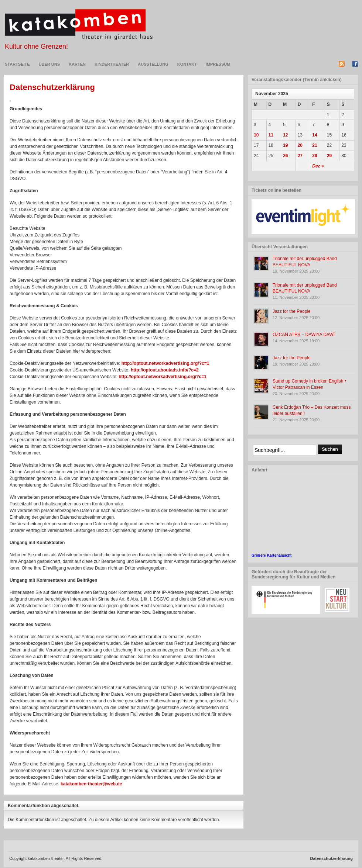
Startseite (17, 64)
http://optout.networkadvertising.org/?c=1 (165, 363)
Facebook (355, 64)
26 (285, 156)
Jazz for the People (292, 311)
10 (256, 135)
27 (300, 156)
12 (285, 135)
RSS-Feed (342, 64)
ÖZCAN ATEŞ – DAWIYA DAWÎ (304, 335)
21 (315, 145)
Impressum (218, 64)
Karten (77, 64)
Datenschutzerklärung (52, 87)
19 (285, 145)
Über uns (49, 64)
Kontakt (187, 64)
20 (300, 145)
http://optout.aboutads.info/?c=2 (165, 370)
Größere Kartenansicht (271, 555)
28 (315, 156)
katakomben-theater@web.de (91, 784)
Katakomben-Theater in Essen (79, 24)
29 (329, 156)
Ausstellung (153, 64)
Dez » (318, 166)
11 (271, 135)
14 (315, 135)
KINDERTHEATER (112, 64)
